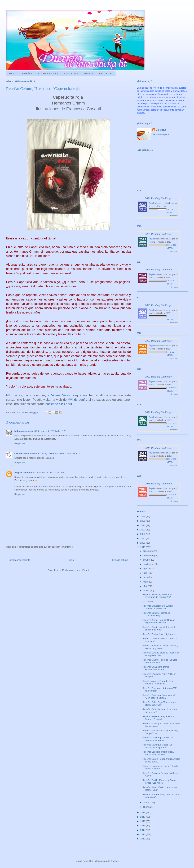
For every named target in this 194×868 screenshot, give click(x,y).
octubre (147, 560)
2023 (143, 530)
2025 (143, 521)
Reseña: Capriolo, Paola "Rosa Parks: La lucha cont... (158, 753)
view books (174, 216)
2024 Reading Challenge (158, 269)
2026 (143, 517)
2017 (143, 817)
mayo (146, 582)
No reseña (148, 601)
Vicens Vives (60, 395)
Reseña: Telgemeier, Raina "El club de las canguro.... (160, 767)
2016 (143, 821)
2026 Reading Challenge (158, 198)
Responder (20, 443)
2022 (143, 534)
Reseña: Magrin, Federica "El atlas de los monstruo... (160, 661)
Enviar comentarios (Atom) (76, 570)
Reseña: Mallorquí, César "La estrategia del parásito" (157, 746)
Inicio (71, 560)
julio (145, 573)
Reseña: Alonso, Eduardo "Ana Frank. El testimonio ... (158, 682)
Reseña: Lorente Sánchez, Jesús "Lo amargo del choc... (161, 654)
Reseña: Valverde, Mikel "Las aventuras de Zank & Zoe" (157, 596)
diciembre (148, 551)
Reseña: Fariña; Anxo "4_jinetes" (159, 634)
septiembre (149, 564)
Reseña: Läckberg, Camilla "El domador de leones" (158, 739)
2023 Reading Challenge (158, 305)
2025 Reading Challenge (158, 234)
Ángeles (152, 203)
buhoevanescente (24, 431)
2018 (143, 812)
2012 (143, 839)
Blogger (114, 861)
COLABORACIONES (48, 74)
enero (146, 807)
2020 (143, 543)
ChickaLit (161, 130)
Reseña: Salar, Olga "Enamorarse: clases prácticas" (160, 704)
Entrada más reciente (19, 560)
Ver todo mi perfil (161, 134)
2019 (143, 547)
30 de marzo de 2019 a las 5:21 (64, 453)
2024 (143, 525)
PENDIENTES (106, 74)
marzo (147, 591)
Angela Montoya (23, 473)
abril (145, 586)
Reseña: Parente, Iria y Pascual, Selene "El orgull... (158, 718)
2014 (143, 830)
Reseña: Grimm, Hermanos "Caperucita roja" (156, 614)
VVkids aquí (76, 400)
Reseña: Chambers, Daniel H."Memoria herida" (156, 668)
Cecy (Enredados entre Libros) (31, 453)
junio (146, 577)
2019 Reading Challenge (158, 448)
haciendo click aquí (59, 404)
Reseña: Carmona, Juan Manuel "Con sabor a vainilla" (159, 696)
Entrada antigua (120, 560)
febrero (147, 803)
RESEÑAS (27, 74)
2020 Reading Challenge (158, 412)
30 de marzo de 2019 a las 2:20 (50, 431)
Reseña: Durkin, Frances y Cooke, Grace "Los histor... (160, 782)
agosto (147, 569)
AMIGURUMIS (71, 74)
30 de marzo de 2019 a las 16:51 (49, 473)
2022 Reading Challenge (158, 341)
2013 (143, 834)
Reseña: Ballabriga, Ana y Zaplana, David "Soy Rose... (160, 647)
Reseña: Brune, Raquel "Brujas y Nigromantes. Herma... (159, 621)
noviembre (149, 555)
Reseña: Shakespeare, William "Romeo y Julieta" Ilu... (158, 607)
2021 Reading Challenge (158, 377)
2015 (143, 826)
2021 (143, 538)
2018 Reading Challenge (158, 483)
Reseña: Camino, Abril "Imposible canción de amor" (159, 628)
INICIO (12, 74)
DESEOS (89, 74)
